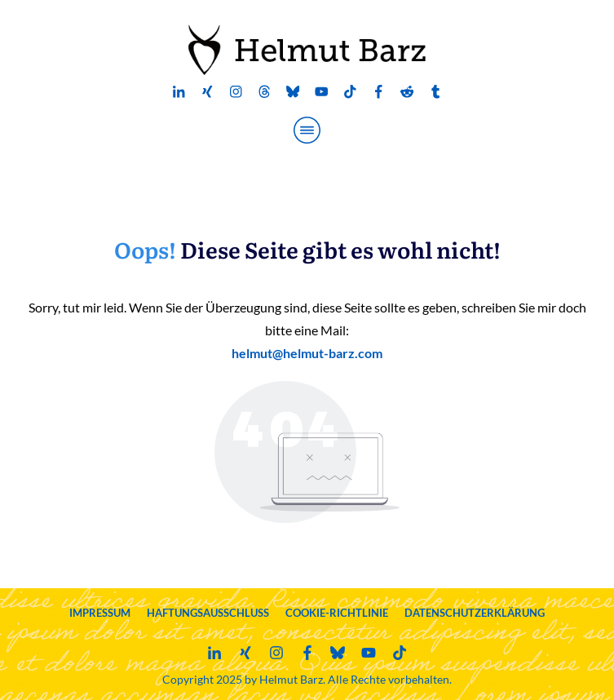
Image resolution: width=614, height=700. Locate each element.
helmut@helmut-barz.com (307, 353)
